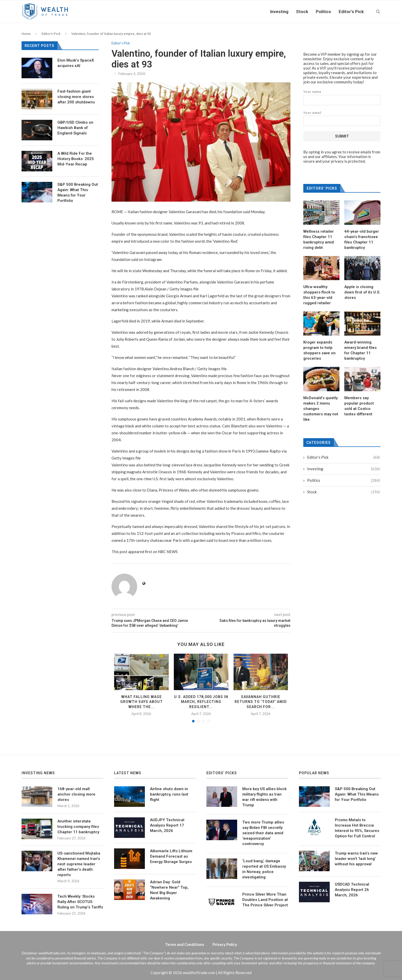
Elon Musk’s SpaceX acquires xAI (76, 63)
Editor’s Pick (351, 12)
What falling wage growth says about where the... (142, 702)
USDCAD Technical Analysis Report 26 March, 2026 (352, 890)
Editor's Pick (51, 34)
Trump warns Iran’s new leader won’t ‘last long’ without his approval (356, 859)
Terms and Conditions (185, 944)
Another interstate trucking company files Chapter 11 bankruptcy (78, 827)
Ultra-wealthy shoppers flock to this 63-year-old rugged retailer (319, 295)
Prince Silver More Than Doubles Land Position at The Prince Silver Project (265, 900)
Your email (342, 118)
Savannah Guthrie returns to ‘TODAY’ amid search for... (261, 702)
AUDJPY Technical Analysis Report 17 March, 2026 (167, 825)
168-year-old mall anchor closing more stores (76, 794)
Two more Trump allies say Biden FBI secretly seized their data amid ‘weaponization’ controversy (263, 833)
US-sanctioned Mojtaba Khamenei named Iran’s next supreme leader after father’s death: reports (79, 864)
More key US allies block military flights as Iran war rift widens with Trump (264, 797)
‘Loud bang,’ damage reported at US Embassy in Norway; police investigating (264, 869)
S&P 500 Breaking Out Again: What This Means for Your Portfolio (78, 193)
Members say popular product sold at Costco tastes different (359, 406)
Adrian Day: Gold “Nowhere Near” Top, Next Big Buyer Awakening (169, 890)
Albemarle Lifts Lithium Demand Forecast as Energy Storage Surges (171, 856)
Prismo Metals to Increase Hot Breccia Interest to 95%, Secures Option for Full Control (357, 828)
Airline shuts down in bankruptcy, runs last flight (169, 794)
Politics (323, 12)
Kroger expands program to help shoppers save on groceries (319, 350)
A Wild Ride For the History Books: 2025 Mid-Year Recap (76, 159)
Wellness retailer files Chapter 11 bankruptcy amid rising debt (319, 239)
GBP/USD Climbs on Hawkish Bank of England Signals (75, 128)
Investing (279, 12)
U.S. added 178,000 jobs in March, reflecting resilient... (201, 702)
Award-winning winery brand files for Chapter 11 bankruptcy (360, 350)
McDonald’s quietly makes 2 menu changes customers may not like (321, 408)
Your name (342, 97)
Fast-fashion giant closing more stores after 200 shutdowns (76, 97)
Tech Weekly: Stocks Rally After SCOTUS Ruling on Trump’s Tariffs (80, 902)
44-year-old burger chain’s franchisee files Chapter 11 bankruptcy (362, 239)
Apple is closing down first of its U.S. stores (362, 292)
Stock (302, 12)
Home (26, 34)
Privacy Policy (225, 944)
